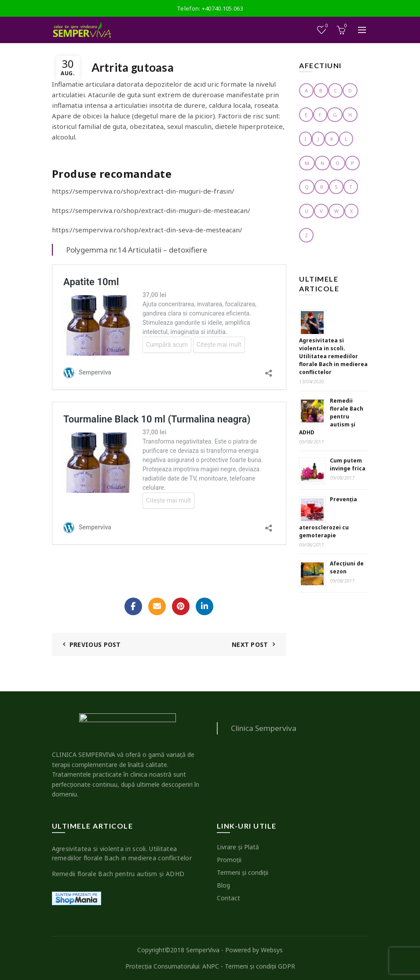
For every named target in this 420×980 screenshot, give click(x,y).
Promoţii (229, 860)
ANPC (211, 966)
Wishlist (326, 26)
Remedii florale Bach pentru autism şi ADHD (331, 417)
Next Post (250, 644)
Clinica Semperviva (264, 728)
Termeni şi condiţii (243, 872)
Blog (223, 885)
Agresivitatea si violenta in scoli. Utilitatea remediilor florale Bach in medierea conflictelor (333, 356)
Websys (272, 950)
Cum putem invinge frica (348, 464)
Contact (228, 898)
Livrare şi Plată (238, 847)
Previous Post (95, 644)
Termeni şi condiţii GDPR (260, 966)
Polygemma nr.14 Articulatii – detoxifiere (137, 250)
